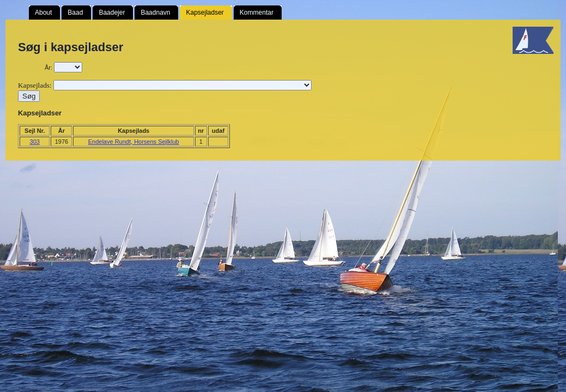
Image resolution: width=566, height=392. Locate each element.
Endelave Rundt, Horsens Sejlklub (134, 142)
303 (35, 142)
